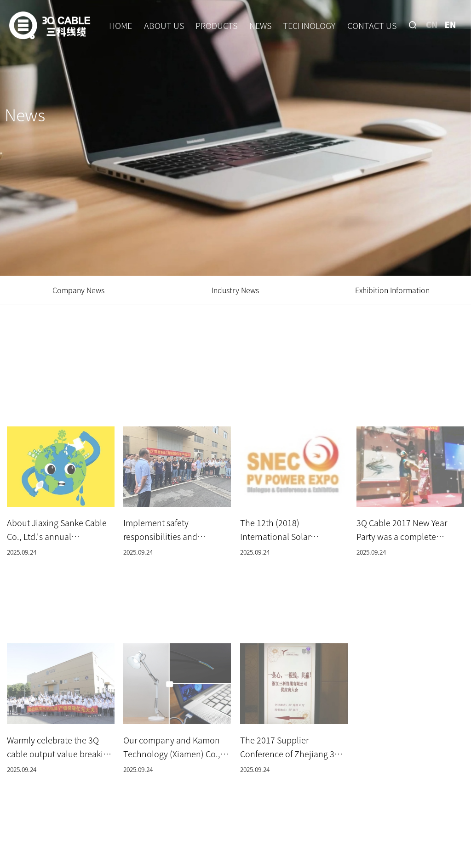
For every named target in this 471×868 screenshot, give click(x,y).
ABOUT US (164, 25)
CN (432, 24)
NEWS (260, 25)
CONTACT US (372, 25)
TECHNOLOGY (309, 25)
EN (450, 24)
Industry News (235, 290)
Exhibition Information (392, 290)
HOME (121, 25)
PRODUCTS (216, 25)
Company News (78, 290)
